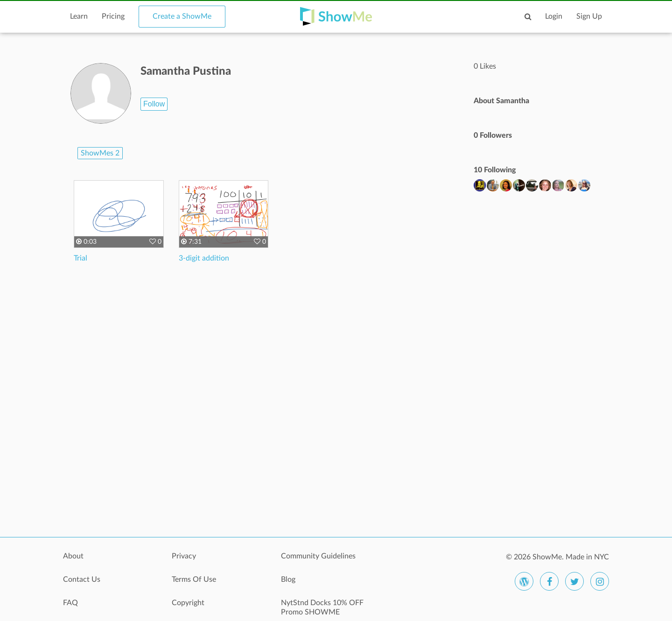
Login (554, 16)
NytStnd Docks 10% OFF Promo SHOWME (322, 607)
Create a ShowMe (182, 16)
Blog (288, 579)
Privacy (184, 556)
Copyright (188, 603)
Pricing (113, 16)
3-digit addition (204, 258)
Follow (154, 104)
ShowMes (100, 153)
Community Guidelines (318, 556)
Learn (79, 16)
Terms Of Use (194, 579)
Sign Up (589, 16)
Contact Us (82, 579)
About (73, 556)
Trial (80, 258)
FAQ (70, 603)
